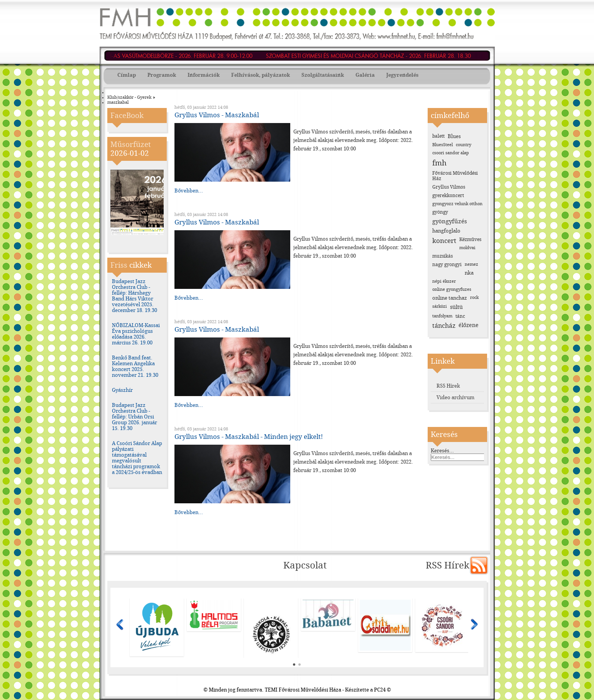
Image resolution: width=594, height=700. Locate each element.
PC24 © (382, 690)
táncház (444, 326)
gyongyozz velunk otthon (457, 204)
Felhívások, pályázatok (261, 75)
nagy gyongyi (447, 265)
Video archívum (455, 397)
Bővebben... (189, 191)
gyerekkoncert (448, 196)
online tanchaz (450, 298)
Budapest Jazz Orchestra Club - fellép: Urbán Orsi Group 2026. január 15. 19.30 (135, 417)
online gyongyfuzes (452, 289)
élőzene (469, 325)
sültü (456, 307)
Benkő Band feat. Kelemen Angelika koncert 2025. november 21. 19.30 (135, 366)
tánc (460, 316)
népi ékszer (444, 281)
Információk (204, 75)
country (464, 145)
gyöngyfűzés (450, 221)
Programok (162, 75)
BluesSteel (443, 145)
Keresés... (442, 451)
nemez (471, 264)
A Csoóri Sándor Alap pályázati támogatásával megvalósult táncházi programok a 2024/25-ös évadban (137, 458)
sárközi (440, 306)
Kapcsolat (305, 565)
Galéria (365, 75)
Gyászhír (122, 390)
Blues (454, 136)
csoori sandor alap (451, 153)
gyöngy (440, 212)
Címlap (127, 75)
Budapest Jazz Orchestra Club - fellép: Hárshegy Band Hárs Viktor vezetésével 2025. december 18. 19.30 (135, 296)
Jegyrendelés (402, 75)
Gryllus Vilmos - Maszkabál (217, 115)
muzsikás (443, 256)
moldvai (467, 248)
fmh (439, 163)
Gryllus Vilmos (449, 187)
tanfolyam (442, 316)
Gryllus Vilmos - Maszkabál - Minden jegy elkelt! (249, 437)
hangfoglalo (446, 231)
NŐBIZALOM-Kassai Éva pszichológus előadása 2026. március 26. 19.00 (136, 334)
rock (474, 298)
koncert (444, 241)
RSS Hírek (448, 386)
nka (469, 273)
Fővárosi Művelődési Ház (455, 176)
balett (438, 136)
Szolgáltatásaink (323, 75)
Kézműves (470, 240)
